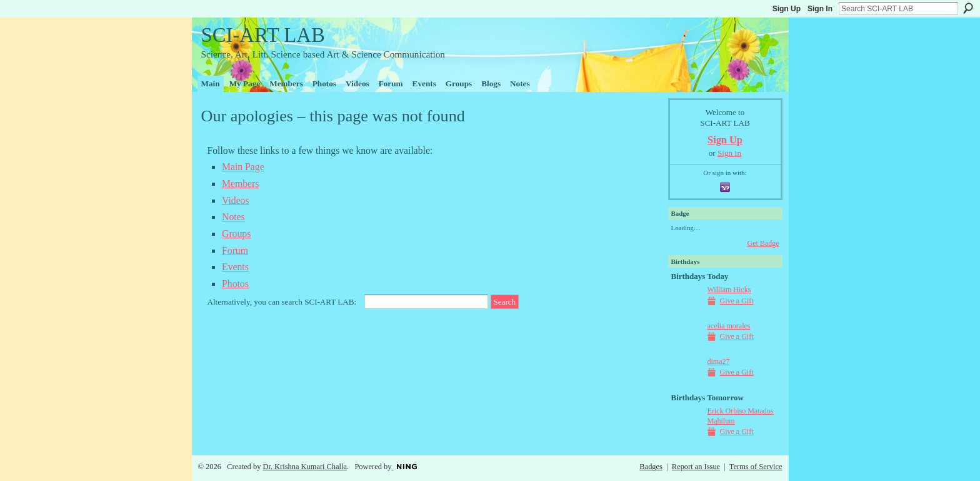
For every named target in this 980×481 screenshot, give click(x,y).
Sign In (820, 9)
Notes (233, 217)
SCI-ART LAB (263, 35)
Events (235, 267)
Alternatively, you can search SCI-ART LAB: (282, 302)
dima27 (719, 362)
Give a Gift (737, 301)
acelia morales (729, 326)
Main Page (243, 167)
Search (968, 8)
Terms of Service (756, 467)
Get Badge (763, 243)
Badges (651, 467)
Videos (236, 200)
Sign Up (787, 9)
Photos (235, 284)
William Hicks (729, 290)
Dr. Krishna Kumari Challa (305, 467)
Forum (235, 251)
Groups (236, 234)
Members (240, 184)
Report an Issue (696, 467)
